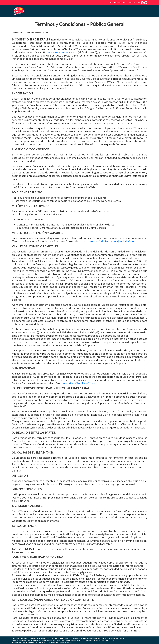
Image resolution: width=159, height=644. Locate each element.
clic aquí (136, 2)
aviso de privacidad (101, 640)
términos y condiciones (84, 640)
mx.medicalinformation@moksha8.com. (113, 241)
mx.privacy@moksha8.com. (79, 383)
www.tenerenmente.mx (63, 52)
